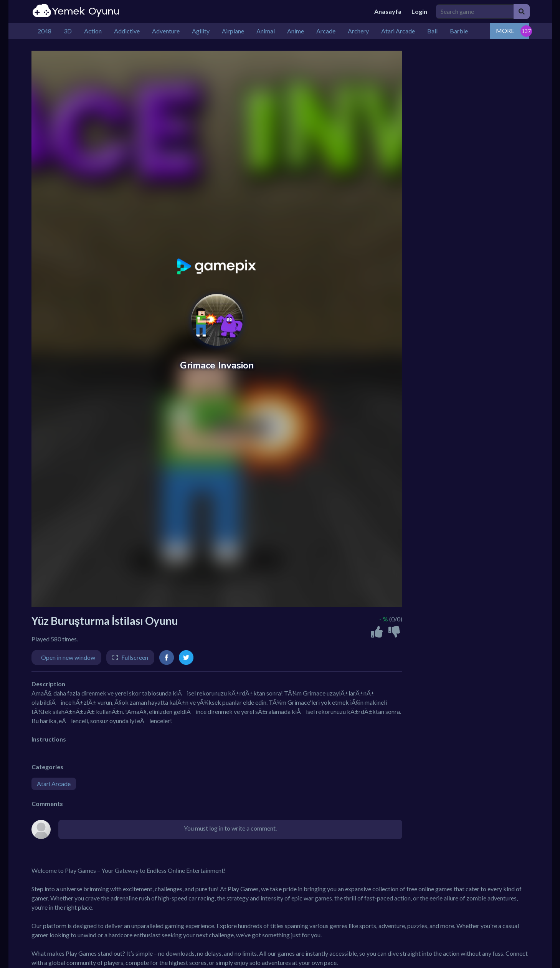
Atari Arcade (54, 784)
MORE (505, 31)
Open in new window (68, 657)
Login (419, 11)
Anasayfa (388, 11)
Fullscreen (135, 657)
